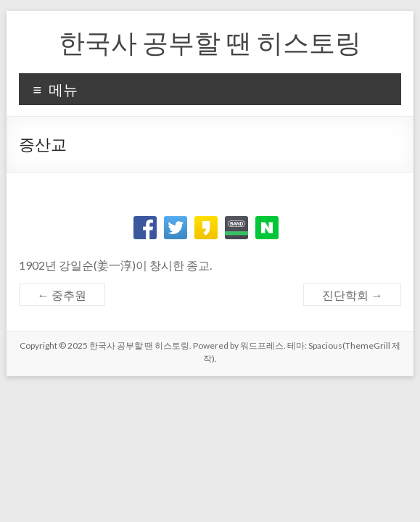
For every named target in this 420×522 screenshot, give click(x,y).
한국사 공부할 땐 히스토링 (210, 42)
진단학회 (352, 295)
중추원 (62, 295)
